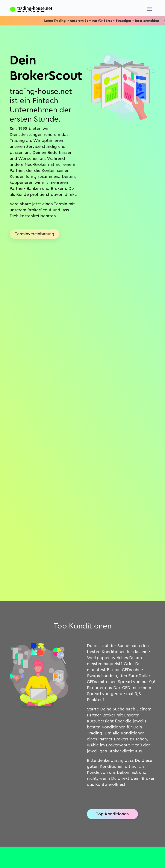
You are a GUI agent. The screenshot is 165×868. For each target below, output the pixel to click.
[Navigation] (150, 9)
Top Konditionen (112, 814)
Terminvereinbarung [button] (35, 234)
